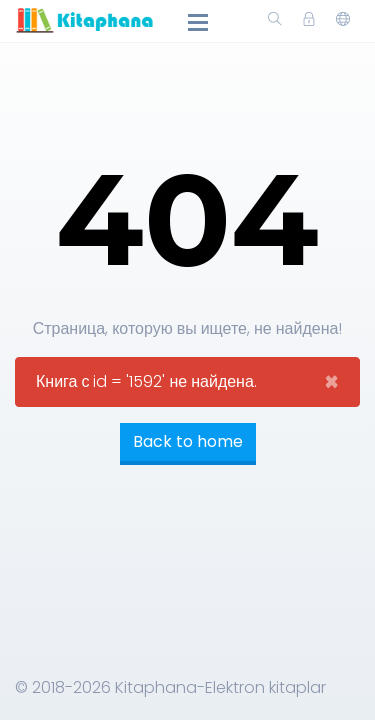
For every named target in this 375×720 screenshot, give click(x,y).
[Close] (331, 382)
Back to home (188, 441)
